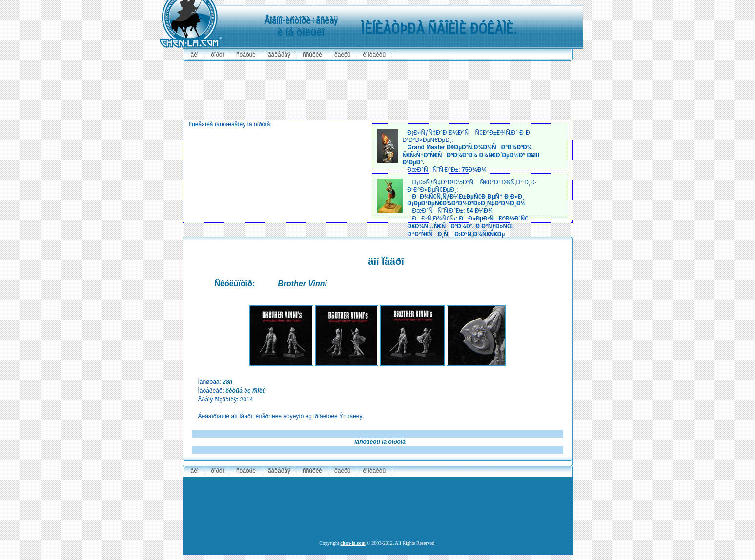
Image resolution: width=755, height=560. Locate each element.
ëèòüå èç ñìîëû (246, 391)
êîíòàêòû (374, 55)
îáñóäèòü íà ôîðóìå (380, 442)
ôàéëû (342, 55)
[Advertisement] (378, 88)
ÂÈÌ (195, 55)
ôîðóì (217, 55)
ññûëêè (312, 55)
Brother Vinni (302, 284)
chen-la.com (353, 543)
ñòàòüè (246, 55)
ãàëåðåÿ (279, 55)
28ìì (227, 382)
